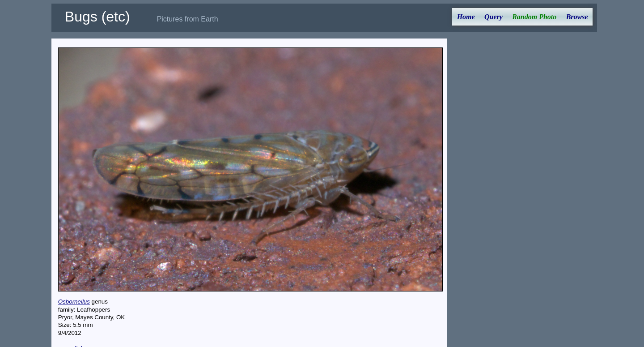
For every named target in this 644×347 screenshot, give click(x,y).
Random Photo (534, 17)
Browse (577, 17)
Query (494, 17)
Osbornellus (74, 302)
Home (466, 17)
